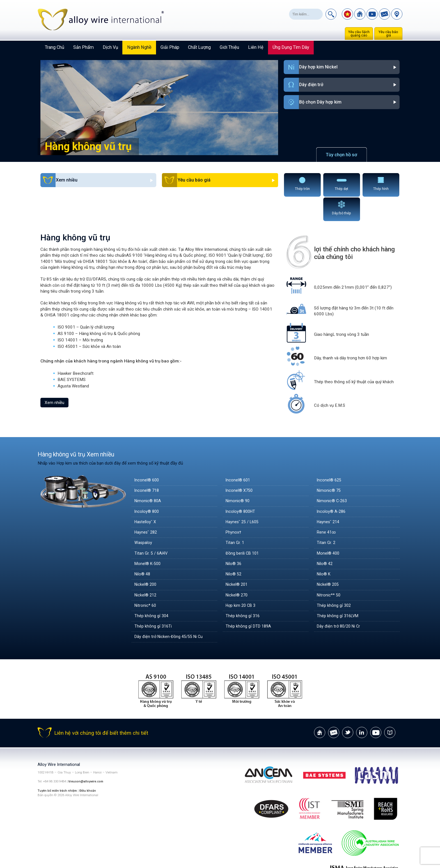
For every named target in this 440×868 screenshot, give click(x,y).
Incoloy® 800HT (241, 487)
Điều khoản (90, 766)
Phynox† (234, 508)
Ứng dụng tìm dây (291, 47)
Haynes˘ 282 (146, 508)
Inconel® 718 (147, 466)
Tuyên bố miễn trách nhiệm (59, 766)
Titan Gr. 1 (235, 518)
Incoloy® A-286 (332, 487)
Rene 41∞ (327, 508)
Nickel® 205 (328, 560)
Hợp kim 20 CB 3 (242, 581)
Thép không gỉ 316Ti (153, 601)
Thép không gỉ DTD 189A (249, 601)
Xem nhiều (54, 378)
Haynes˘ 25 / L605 (243, 497)
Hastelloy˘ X (146, 497)
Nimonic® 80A (148, 476)
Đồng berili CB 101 (243, 529)
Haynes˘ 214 (329, 497)
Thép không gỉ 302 (334, 581)
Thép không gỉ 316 (243, 591)
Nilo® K (324, 549)
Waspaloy (143, 518)
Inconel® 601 (238, 455)
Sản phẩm (83, 47)
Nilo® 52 (234, 549)
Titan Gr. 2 (326, 518)
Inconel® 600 (147, 455)
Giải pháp (170, 47)
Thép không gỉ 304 (152, 591)
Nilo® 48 (143, 549)
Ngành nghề (139, 47)
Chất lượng (199, 47)
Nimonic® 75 (329, 466)
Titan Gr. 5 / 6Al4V (152, 529)
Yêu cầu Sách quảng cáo (359, 34)
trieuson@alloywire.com (87, 757)
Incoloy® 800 (147, 487)
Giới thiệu (229, 47)
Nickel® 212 (146, 570)
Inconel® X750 (240, 466)
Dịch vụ (110, 47)
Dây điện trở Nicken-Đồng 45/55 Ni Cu (170, 612)
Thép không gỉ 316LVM (339, 591)
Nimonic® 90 (238, 476)
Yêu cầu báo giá (388, 34)
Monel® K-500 (148, 539)
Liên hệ (256, 47)
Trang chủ (55, 47)
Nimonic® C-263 (333, 476)
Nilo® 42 (325, 539)
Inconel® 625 (330, 455)
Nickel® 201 (237, 560)
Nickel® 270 (237, 570)
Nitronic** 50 (329, 570)
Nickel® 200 (146, 560)
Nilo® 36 (234, 539)
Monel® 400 (329, 529)
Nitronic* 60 (146, 581)
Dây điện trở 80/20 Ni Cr (340, 601)
